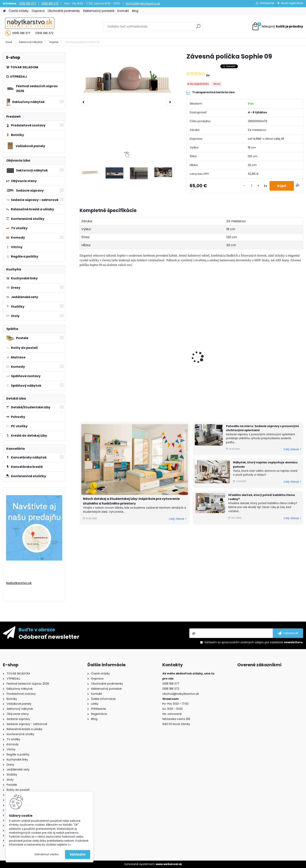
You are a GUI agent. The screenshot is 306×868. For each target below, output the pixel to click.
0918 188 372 (50, 4)
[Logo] (30, 27)
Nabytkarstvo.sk (19, 583)
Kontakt (123, 11)
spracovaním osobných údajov (243, 642)
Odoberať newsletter (49, 637)
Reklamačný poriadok (99, 11)
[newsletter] (288, 633)
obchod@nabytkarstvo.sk (143, 4)
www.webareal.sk (169, 864)
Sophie (54, 42)
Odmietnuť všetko (47, 854)
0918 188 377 (28, 4)
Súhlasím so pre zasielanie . (254, 642)
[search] (198, 28)
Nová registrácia (292, 3)
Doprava (38, 11)
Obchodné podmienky (64, 11)
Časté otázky (19, 11)
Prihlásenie (267, 3)
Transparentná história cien (211, 92)
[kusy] (252, 186)
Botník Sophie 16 (264, 334)
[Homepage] (4, 11)
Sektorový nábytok (31, 42)
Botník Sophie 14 (151, 347)
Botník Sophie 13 (94, 361)
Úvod (9, 42)
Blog (135, 11)
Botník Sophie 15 (208, 330)
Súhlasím (78, 854)
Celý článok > (178, 519)
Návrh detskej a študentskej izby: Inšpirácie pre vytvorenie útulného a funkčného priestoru (131, 501)
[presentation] (84, 102)
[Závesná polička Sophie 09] (127, 83)
